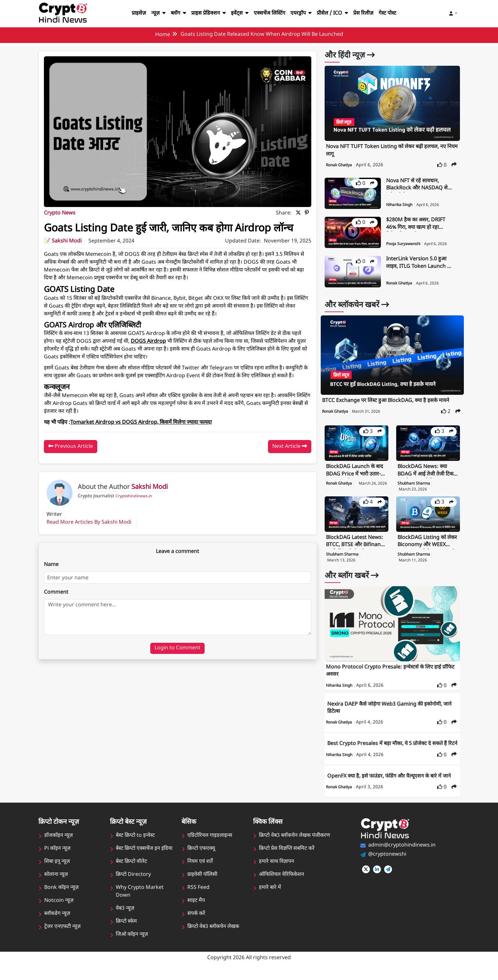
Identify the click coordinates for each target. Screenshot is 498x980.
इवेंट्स (238, 14)
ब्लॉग (173, 14)
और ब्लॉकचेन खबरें (359, 305)
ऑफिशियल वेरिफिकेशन (282, 882)
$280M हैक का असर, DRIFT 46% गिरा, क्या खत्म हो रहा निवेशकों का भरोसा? (417, 224)
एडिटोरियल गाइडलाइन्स (210, 843)
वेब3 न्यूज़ (125, 916)
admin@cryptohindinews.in (402, 853)
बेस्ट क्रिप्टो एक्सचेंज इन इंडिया (144, 856)
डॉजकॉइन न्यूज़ (59, 843)
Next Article (290, 459)
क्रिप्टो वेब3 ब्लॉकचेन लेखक (214, 934)
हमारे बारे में (270, 895)
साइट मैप (196, 908)
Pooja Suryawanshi (405, 244)
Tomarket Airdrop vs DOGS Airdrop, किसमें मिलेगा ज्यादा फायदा (145, 435)
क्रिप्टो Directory (133, 882)
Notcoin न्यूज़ (59, 908)
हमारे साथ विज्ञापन (276, 869)
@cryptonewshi (387, 862)
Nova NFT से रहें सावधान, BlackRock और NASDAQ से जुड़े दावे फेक (418, 185)
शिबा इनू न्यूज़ (57, 869)
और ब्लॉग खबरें (353, 576)
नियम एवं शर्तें (200, 869)
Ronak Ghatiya (340, 165)
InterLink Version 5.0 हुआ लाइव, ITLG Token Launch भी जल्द (418, 263)
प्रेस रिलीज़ (368, 14)
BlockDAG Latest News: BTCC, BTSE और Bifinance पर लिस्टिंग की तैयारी (356, 542)
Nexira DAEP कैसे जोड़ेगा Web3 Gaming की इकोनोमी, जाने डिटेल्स (392, 708)
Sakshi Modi (67, 254)
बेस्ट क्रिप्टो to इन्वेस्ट (135, 843)
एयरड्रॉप (303, 14)
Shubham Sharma (414, 484)
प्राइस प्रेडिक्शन (205, 14)
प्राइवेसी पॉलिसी (202, 882)
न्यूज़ (153, 14)
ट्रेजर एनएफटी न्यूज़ (62, 934)
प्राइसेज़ (132, 14)
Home (162, 35)
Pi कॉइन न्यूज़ (57, 856)
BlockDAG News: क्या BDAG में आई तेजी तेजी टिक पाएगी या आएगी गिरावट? (427, 471)
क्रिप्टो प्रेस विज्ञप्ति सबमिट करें (287, 856)
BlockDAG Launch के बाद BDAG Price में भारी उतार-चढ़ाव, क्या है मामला (356, 471)
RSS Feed (198, 895)
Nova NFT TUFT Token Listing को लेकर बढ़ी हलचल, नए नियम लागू (388, 151)
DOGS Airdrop (148, 354)
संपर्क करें (196, 921)
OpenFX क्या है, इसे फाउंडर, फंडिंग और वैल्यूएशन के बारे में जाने (392, 784)
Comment (56, 605)
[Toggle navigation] (453, 14)
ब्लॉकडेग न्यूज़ (57, 921)
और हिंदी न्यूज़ (351, 56)
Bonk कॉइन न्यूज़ (61, 895)
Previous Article (70, 459)
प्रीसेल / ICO (336, 14)
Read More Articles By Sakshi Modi (88, 535)
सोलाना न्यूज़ (56, 882)
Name (52, 577)
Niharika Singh (401, 205)
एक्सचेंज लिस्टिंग (269, 14)
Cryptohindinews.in (133, 509)
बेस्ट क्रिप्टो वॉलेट (132, 869)
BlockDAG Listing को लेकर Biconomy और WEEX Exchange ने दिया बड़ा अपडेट (425, 542)
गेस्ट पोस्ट (394, 14)
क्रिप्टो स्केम (127, 929)
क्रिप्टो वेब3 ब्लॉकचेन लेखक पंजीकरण (295, 843)
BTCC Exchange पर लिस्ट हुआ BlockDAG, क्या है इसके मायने (388, 401)
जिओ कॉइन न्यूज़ (132, 942)
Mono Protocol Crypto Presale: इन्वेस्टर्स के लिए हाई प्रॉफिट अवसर (392, 671)
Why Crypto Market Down (139, 899)
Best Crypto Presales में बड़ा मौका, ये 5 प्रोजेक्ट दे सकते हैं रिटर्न (389, 747)
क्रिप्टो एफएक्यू (201, 856)
